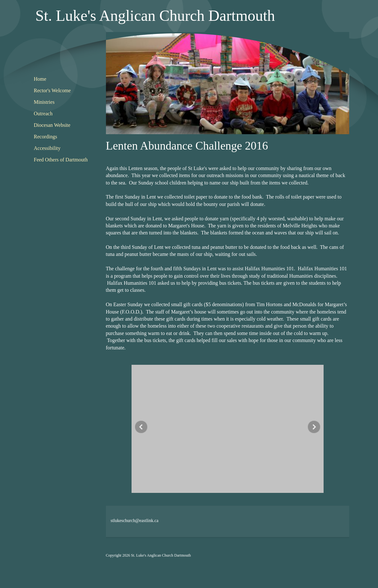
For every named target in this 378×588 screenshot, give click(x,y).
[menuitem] (63, 79)
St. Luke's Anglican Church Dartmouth (155, 16)
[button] (228, 430)
